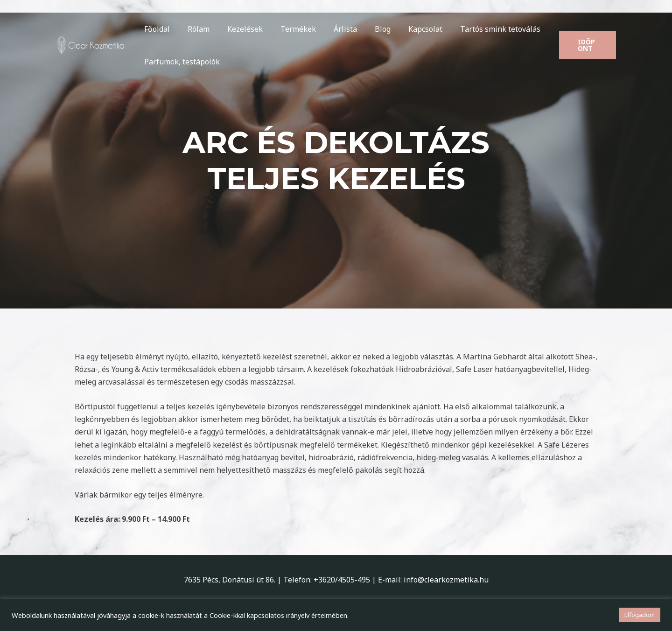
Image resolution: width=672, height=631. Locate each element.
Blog (367, 29)
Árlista (333, 29)
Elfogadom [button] (640, 615)
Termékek (288, 29)
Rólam (194, 29)
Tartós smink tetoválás (479, 29)
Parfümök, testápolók (181, 62)
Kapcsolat (407, 29)
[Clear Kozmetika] (91, 44)
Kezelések (238, 29)
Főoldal (156, 29)
